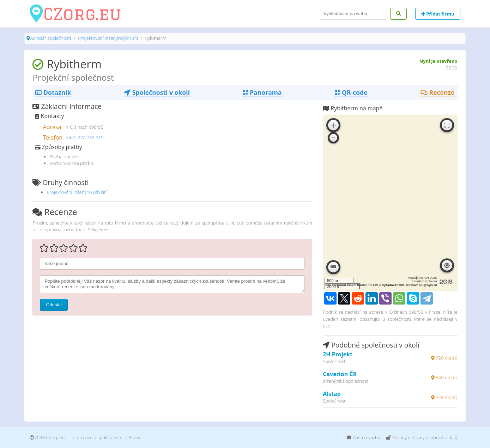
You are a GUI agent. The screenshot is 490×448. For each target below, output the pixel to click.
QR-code (351, 92)
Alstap (332, 394)
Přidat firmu (438, 14)
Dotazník (53, 92)
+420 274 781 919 (85, 137)
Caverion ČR (340, 374)
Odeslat (54, 305)
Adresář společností (50, 38)
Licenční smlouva (425, 281)
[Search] (353, 14)
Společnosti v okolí (157, 92)
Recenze (438, 92)
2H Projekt (338, 354)
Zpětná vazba (364, 437)
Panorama (262, 92)
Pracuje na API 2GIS (422, 278)
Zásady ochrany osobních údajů (422, 437)
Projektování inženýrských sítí (108, 38)
